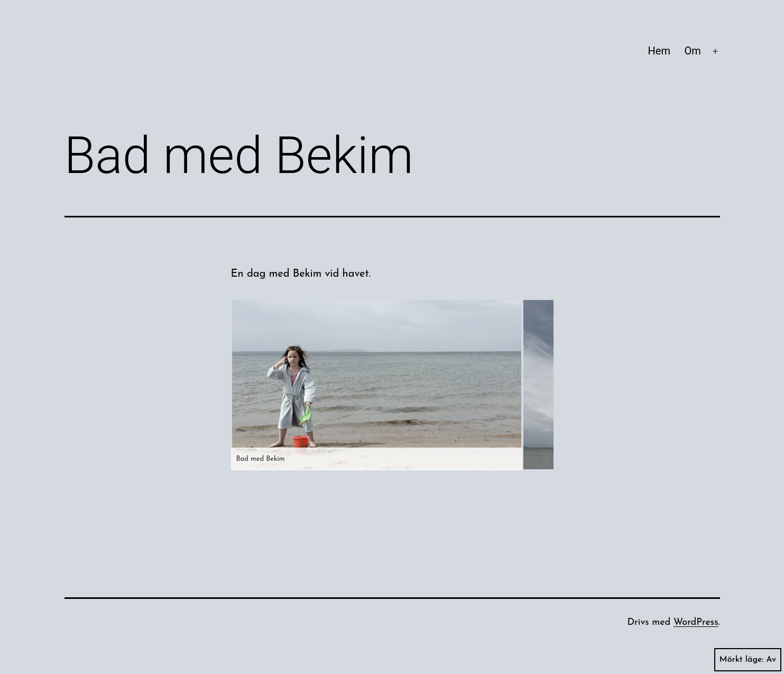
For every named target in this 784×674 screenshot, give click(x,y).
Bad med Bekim (261, 459)
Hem (659, 51)
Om (692, 51)
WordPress (696, 622)
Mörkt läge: (748, 660)
